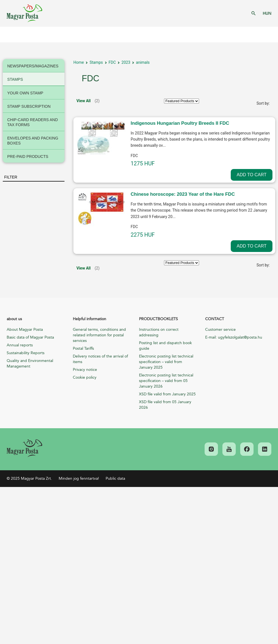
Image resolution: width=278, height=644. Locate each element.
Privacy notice (85, 370)
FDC (112, 62)
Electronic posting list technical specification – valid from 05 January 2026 (166, 381)
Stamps (96, 62)
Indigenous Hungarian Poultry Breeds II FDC (180, 123)
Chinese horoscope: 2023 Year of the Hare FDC (183, 194)
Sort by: (263, 103)
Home (79, 62)
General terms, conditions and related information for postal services (99, 335)
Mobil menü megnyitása (8, 35)
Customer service (220, 330)
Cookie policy (85, 377)
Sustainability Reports (26, 353)
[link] (24, 448)
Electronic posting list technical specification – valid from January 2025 (166, 362)
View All (84, 101)
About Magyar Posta (25, 330)
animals (143, 62)
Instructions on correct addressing (159, 332)
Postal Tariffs (83, 348)
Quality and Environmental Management (30, 363)
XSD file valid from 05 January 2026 (165, 405)
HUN (267, 14)
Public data (115, 478)
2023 (126, 62)
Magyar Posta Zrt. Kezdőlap (24, 13)
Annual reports (20, 345)
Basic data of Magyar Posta (30, 337)
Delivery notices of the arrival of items (100, 359)
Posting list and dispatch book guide (165, 346)
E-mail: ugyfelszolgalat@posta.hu (234, 337)
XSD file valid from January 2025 (167, 394)
